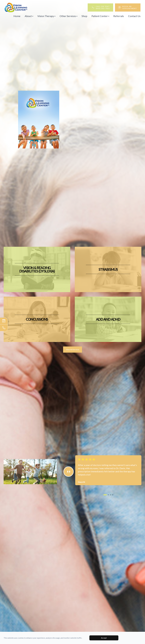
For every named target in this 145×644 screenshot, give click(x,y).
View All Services (73, 349)
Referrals (119, 16)
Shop (84, 16)
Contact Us (134, 16)
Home (17, 16)
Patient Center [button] (100, 16)
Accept (104, 638)
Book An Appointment (130, 7)
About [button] (29, 16)
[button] (105, 495)
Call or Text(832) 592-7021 (103, 7)
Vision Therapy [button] (46, 16)
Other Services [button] (68, 16)
